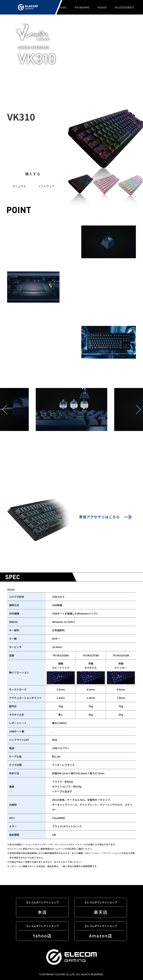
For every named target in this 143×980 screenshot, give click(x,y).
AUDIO (102, 7)
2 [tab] (61, 478)
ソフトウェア (46, 186)
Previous (5, 410)
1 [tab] (53, 478)
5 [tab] (82, 478)
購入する (33, 174)
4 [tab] (75, 478)
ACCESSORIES (125, 7)
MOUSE (61, 7)
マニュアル (19, 186)
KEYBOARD (82, 7)
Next (138, 410)
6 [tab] (90, 478)
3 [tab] (68, 478)
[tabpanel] (71, 428)
